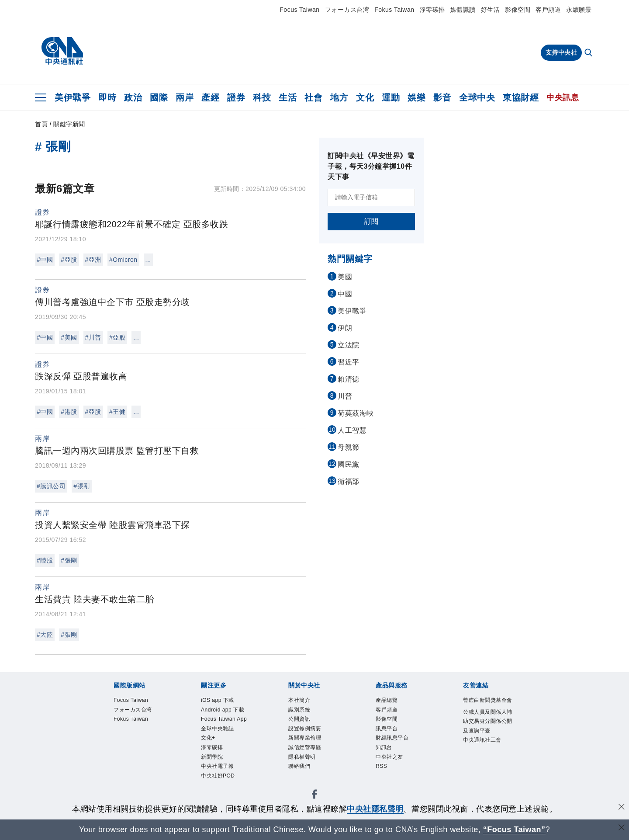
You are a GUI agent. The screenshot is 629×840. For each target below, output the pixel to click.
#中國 (45, 260)
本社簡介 (299, 700)
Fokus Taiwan (394, 10)
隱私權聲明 (302, 757)
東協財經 (521, 97)
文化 (365, 97)
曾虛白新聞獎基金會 (488, 700)
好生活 (491, 10)
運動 (391, 97)
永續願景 (579, 10)
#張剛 (81, 486)
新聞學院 (212, 757)
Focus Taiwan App (224, 719)
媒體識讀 (463, 10)
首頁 (41, 124)
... (148, 260)
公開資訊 (299, 719)
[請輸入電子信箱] (371, 198)
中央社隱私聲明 (375, 809)
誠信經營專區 (305, 747)
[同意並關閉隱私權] (622, 808)
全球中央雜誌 (217, 729)
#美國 (69, 337)
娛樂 (416, 97)
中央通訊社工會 (482, 740)
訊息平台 (387, 729)
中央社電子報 (217, 766)
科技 (262, 97)
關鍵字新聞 (69, 124)
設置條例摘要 (305, 729)
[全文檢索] (589, 53)
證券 (236, 97)
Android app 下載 (223, 710)
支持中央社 (562, 52)
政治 (133, 97)
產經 (210, 97)
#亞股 (69, 260)
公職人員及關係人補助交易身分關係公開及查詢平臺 (488, 721)
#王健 (117, 412)
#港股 (69, 412)
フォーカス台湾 (347, 10)
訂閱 (372, 221)
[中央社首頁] (62, 51)
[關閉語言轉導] (622, 828)
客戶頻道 (548, 10)
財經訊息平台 (392, 738)
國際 (159, 97)
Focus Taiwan (299, 10)
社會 (313, 97)
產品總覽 (387, 700)
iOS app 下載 (218, 700)
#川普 (93, 337)
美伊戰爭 (73, 97)
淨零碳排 (432, 10)
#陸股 (45, 560)
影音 (442, 97)
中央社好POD (218, 776)
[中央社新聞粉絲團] (314, 796)
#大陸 (45, 635)
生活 (288, 97)
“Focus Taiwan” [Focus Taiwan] (514, 830)
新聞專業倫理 (305, 738)
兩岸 (185, 97)
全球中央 (477, 97)
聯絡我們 (299, 766)
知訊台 (384, 747)
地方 (339, 97)
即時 (107, 97)
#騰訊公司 (51, 486)
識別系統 (299, 710)
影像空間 (518, 10)
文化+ (208, 738)
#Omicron (123, 260)
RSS (381, 766)
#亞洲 (93, 260)
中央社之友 (389, 757)
